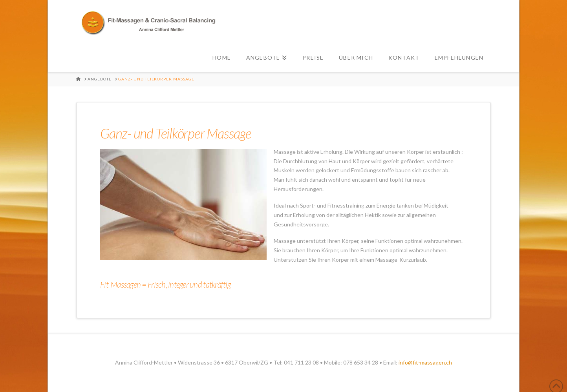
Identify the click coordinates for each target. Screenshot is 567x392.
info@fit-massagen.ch (425, 362)
